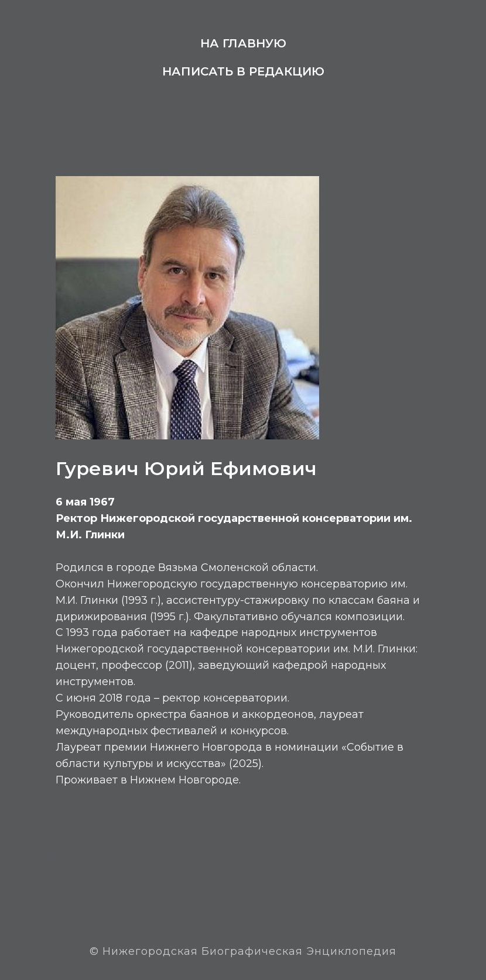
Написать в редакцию (243, 71)
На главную (243, 43)
